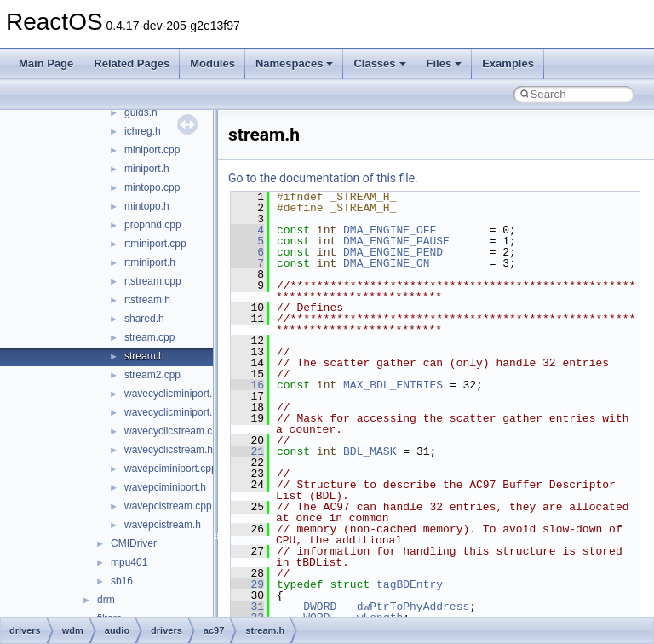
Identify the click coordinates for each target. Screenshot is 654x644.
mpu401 (129, 562)
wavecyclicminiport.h (171, 412)
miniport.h (147, 169)
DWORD (320, 607)
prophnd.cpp (153, 225)
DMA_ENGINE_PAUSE (396, 241)
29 (247, 584)
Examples (508, 63)
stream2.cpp (152, 375)
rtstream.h (147, 300)
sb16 (122, 581)
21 (247, 451)
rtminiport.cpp (155, 244)
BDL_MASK (370, 451)
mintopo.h (147, 206)
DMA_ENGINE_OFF (390, 230)
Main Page (46, 63)
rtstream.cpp (153, 281)
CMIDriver (134, 543)
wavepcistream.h (163, 525)
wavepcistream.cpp (168, 506)
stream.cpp (149, 337)
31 (247, 607)
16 (247, 385)
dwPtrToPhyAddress (413, 607)
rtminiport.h (150, 262)
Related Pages (132, 63)
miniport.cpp (152, 150)
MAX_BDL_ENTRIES (393, 385)
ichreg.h (143, 131)
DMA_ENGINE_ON (386, 263)
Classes (379, 63)
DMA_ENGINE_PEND (393, 252)
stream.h (144, 356)
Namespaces (295, 63)
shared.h (144, 319)
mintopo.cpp (152, 187)
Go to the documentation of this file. (323, 178)
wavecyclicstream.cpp (174, 431)
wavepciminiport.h (165, 487)
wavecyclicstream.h (169, 450)
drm (106, 600)
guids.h (141, 112)
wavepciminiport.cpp (171, 469)
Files (445, 63)
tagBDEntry (410, 584)
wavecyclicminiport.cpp (177, 394)
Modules (212, 63)
